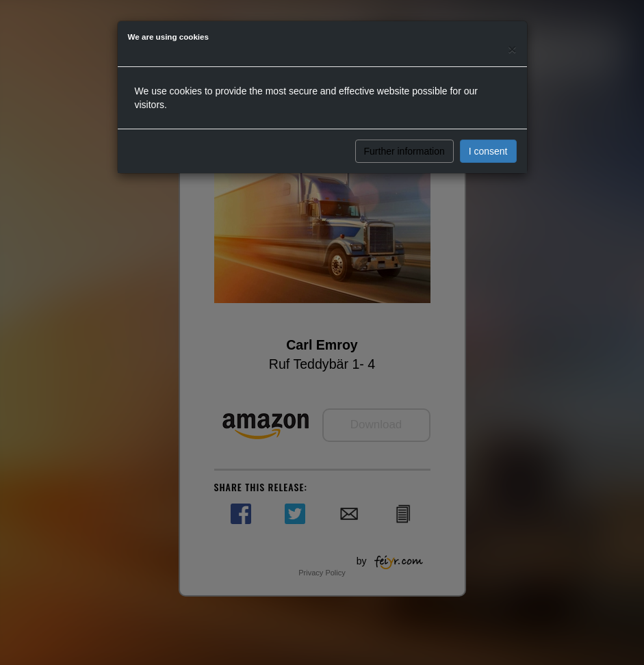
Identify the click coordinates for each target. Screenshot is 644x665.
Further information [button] (404, 151)
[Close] (512, 49)
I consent (488, 151)
